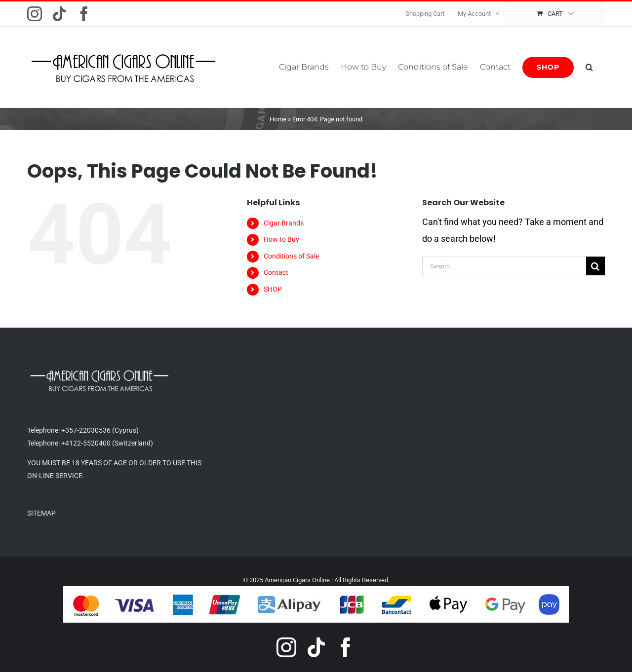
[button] (589, 67)
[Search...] (504, 266)
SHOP (273, 289)
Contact (276, 272)
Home (278, 119)
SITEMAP (41, 513)
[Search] (595, 266)
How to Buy (281, 239)
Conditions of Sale (291, 256)
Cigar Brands (284, 223)
